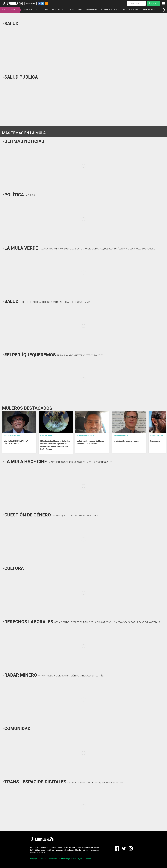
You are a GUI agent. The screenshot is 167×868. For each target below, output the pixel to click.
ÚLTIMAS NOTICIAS (30, 10)
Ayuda (80, 859)
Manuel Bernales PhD (121, 435)
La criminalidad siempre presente (127, 441)
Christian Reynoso (157, 435)
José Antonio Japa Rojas (85, 435)
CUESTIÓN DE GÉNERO (152, 10)
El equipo (34, 859)
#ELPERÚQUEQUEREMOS (87, 10)
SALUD (71, 10)
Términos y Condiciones (48, 859)
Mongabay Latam (46, 435)
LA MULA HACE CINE (131, 10)
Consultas (89, 859)
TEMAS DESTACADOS (10, 10)
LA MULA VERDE (58, 10)
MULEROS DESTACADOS (110, 10)
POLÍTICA (44, 10)
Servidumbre (155, 441)
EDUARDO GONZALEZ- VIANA (12, 435)
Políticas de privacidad (67, 859)
